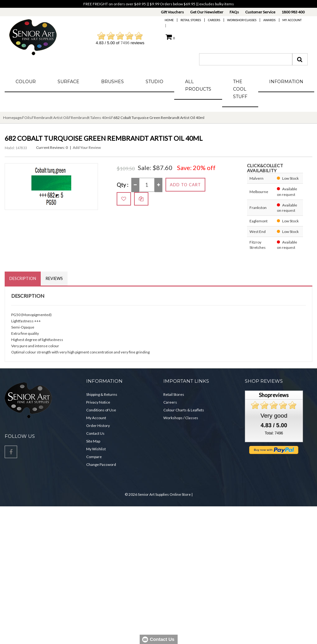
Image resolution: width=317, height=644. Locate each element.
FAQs (234, 12)
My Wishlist (96, 449)
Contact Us (95, 433)
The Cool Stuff (240, 89)
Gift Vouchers (172, 12)
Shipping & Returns (102, 394)
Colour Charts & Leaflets (184, 410)
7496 (125, 43)
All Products (198, 85)
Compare (94, 457)
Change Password (101, 464)
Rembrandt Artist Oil (51, 118)
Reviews (54, 278)
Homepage (12, 118)
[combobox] (246, 59)
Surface (68, 82)
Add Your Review (87, 147)
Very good (274, 416)
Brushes (112, 82)
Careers (214, 20)
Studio (154, 82)
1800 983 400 (293, 12)
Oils (28, 118)
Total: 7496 (274, 433)
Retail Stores (191, 20)
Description (23, 278)
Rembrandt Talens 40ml (91, 118)
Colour (26, 82)
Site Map (93, 441)
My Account (292, 20)
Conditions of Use (101, 410)
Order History (98, 426)
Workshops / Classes (181, 418)
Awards (269, 20)
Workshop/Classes (242, 20)
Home (169, 20)
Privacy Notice (98, 402)
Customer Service (260, 12)
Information (286, 82)
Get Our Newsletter (207, 12)
